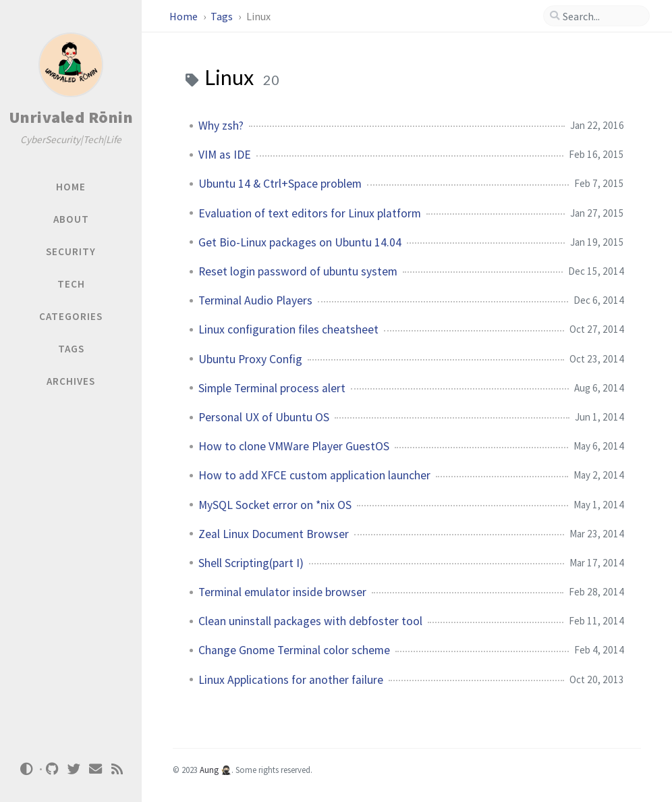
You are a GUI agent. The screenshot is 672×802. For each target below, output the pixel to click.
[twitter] (74, 769)
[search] (602, 16)
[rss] (117, 769)
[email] (96, 769)
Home (185, 16)
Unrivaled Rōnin (71, 117)
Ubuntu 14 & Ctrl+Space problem (280, 184)
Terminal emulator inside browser (282, 592)
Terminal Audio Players (255, 300)
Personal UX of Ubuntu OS (264, 417)
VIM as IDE (225, 155)
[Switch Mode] (26, 769)
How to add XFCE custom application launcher (314, 475)
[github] (53, 769)
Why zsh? (221, 126)
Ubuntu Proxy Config (250, 359)
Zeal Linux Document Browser (274, 534)
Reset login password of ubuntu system (298, 271)
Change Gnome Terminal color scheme (294, 650)
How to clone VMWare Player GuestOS (294, 446)
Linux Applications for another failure (291, 680)
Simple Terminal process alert (272, 388)
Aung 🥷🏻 (216, 770)
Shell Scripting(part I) (251, 563)
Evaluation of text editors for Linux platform (310, 213)
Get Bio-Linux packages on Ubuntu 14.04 (300, 242)
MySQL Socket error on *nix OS (275, 505)
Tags (223, 16)
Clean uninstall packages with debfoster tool (310, 621)
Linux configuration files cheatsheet (288, 329)
